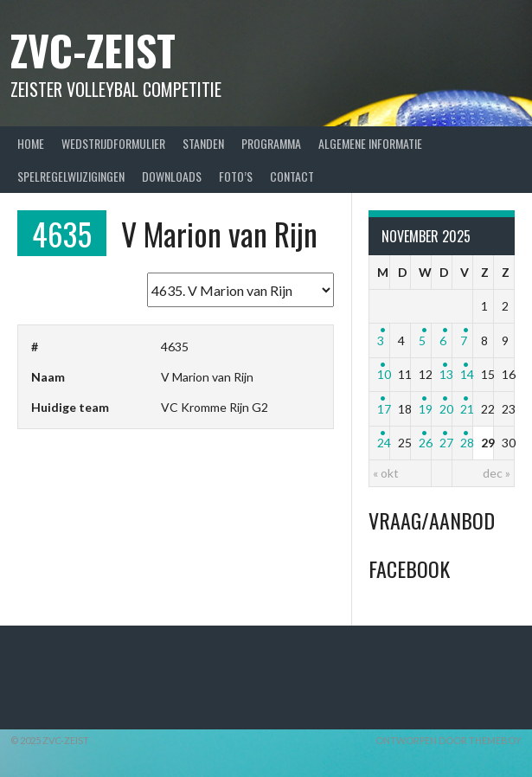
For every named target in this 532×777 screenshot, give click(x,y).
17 (384, 409)
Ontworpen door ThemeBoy (449, 740)
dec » (497, 473)
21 (467, 409)
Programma (271, 143)
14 (467, 374)
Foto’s (236, 176)
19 (426, 409)
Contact (292, 176)
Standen (203, 143)
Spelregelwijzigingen (71, 176)
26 (426, 443)
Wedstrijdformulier (113, 143)
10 (384, 374)
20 (446, 409)
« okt (386, 473)
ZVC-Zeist (93, 50)
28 (467, 443)
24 (384, 443)
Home (31, 143)
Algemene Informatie (370, 143)
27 (446, 443)
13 (446, 374)
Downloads (172, 176)
